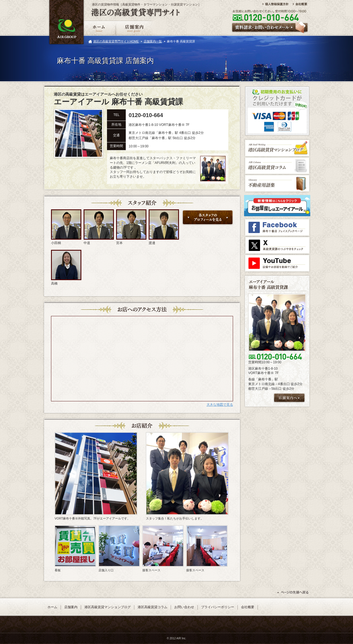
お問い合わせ (184, 607)
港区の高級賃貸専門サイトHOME (116, 41)
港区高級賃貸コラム (153, 607)
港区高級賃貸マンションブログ (108, 607)
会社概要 (248, 607)
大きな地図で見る (220, 405)
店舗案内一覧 (153, 41)
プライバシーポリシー (218, 607)
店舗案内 (71, 607)
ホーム (52, 607)
